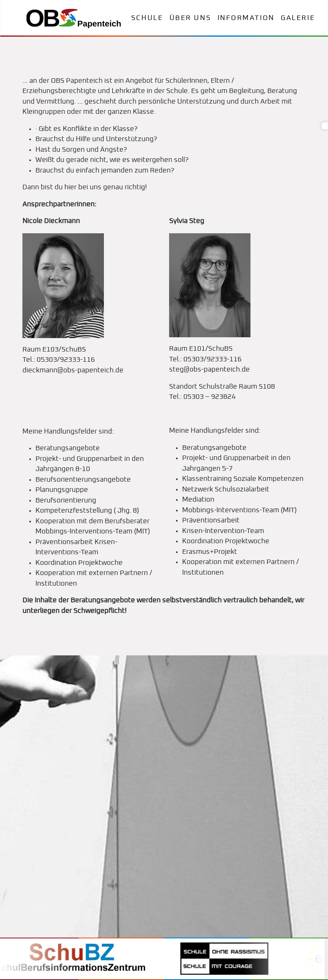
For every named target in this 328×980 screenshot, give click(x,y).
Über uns (190, 18)
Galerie (298, 18)
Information (246, 18)
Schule (147, 18)
